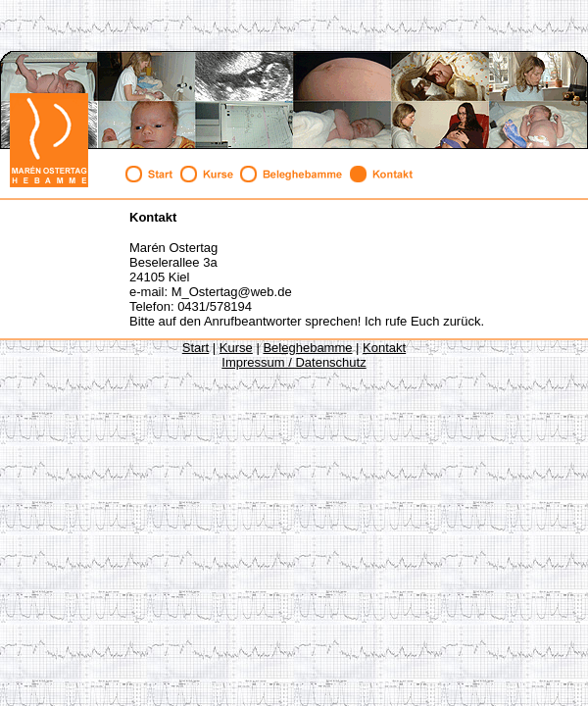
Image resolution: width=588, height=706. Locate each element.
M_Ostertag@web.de (232, 292)
